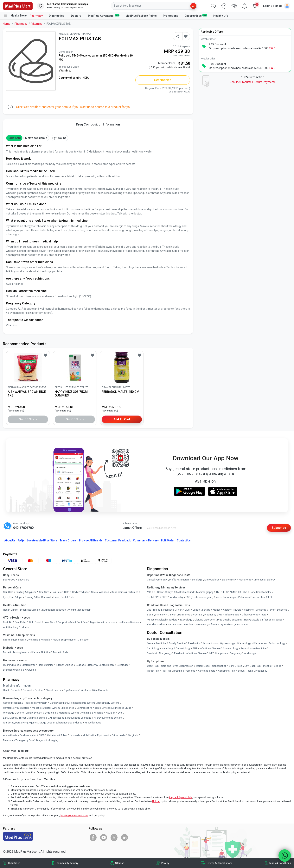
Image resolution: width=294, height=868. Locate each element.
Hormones (68, 708)
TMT (218, 592)
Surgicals (133, 735)
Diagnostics (57, 16)
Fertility (206, 610)
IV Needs (75, 735)
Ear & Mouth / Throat (15, 718)
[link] (18, 6)
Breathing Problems (184, 671)
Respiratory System (108, 703)
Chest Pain (153, 666)
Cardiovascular (28, 735)
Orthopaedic (119, 735)
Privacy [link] (165, 863)
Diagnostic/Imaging (47, 740)
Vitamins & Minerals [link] (39, 640)
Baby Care (23, 580)
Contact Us (184, 540)
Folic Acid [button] (14, 138)
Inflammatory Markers (221, 624)
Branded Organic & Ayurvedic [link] (19, 670)
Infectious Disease (272, 620)
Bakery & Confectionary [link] (101, 665)
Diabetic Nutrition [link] (41, 652)
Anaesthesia (10, 735)
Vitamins (37, 24)
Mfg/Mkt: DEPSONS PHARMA (75, 34)
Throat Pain (153, 671)
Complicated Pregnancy (228, 653)
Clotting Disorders (205, 620)
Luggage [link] (81, 665)
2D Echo (243, 592)
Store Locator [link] (54, 690)
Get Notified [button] (163, 80)
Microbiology (212, 580)
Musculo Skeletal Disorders (162, 620)
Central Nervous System (16, 708)
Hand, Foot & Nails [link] (64, 597)
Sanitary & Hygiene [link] (26, 592)
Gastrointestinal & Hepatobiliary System (25, 703)
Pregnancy (210, 615)
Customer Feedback (118, 540)
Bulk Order (168, 540)
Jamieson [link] (84, 640)
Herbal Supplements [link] (64, 640)
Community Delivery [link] (67, 863)
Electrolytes (242, 624)
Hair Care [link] (57, 592)
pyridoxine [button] (59, 138)
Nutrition (111, 713)
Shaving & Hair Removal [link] (38, 597)
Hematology (246, 580)
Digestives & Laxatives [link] (103, 622)
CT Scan (158, 592)
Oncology (9, 713)
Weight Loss (203, 666)
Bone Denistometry (260, 592)
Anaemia (261, 610)
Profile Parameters (179, 580)
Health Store (15, 16)
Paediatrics (194, 643)
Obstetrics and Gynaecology (219, 643)
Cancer (172, 615)
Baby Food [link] (9, 580)
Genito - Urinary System (29, 713)
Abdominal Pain (227, 671)
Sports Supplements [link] (14, 640)
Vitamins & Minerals (92, 713)
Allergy (227, 610)
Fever (272, 610)
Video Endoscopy (226, 597)
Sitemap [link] (120, 863)
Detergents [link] (29, 665)
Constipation (219, 666)
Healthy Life (221, 16)
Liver (188, 610)
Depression (187, 666)
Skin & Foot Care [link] (79, 622)
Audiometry (177, 597)
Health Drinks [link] (10, 610)
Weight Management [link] (80, 610)
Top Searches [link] (71, 690)
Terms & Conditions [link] (280, 863)
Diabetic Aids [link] (61, 652)
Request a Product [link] (33, 690)
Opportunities (196, 16)
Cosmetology (231, 648)
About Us (10, 540)
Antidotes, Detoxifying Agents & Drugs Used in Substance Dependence (43, 723)
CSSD (42, 735)
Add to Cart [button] (122, 419)
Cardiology (153, 648)
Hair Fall (166, 671)
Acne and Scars (207, 671)
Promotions (171, 16)
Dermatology (183, 648)
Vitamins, (65, 71)
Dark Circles (236, 666)
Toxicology (186, 620)
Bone (150, 615)
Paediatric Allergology (159, 653)
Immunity (160, 615)
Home (7, 24)
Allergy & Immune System (108, 718)
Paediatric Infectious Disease (190, 653)
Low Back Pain (253, 666)
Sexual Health (245, 671)
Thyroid (237, 610)
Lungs (196, 610)
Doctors (76, 16)
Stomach (201, 624)
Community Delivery (146, 540)
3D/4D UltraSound (184, 592)
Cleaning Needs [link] (12, 665)
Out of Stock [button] (28, 419)
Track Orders (68, 540)
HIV (220, 615)
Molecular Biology (265, 580)
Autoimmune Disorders (181, 624)
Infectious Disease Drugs (117, 708)
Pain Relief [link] (21, 622)
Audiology (250, 653)
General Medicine (157, 643)
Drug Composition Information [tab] (98, 124)
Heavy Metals (252, 620)
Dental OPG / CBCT (157, 597)
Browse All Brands (91, 540)
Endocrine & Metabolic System (62, 713)
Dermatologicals (38, 718)
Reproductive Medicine (254, 648)
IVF (211, 653)
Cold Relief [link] (35, 622)
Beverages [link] (123, 665)
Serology (197, 580)
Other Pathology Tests (254, 615)
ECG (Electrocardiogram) (199, 597)
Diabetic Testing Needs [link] (16, 652)
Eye (120, 713)
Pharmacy (36, 16)
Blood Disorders (156, 624)
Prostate (197, 615)
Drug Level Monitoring (229, 620)
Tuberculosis (232, 615)
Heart (179, 610)
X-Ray (168, 592)
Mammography (205, 592)
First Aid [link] (8, 622)
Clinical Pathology (157, 580)
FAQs (21, 540)
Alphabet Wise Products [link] (95, 690)
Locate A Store (42, 540)
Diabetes (282, 610)
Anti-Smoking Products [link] (16, 627)
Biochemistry (229, 580)
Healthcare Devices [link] (128, 622)
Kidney (217, 610)
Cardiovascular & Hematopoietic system (72, 703)
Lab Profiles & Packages (160, 610)
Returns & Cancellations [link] (219, 863)
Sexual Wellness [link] (100, 592)
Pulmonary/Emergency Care (18, 740)
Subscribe (279, 528)
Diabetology (244, 643)
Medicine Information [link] (17, 686)
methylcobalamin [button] (36, 138)
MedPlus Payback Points (141, 16)
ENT (195, 648)
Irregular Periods (272, 666)
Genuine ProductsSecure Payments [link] (253, 82)
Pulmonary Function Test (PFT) (255, 597)
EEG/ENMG (229, 592)
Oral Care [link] (44, 592)
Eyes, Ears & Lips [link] (13, 597)
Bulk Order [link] (14, 863)
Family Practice (177, 643)
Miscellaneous (93, 723)
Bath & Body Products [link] (76, 592)
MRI (149, 592)
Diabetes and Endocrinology (269, 643)
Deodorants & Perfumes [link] (125, 592)
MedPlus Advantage (104, 16)
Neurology (168, 648)
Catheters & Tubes (57, 735)
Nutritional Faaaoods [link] (54, 610)
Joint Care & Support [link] (55, 622)
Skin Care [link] (8, 592)
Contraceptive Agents (89, 708)
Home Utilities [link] (46, 665)
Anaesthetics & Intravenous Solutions (70, 718)
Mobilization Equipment (96, 735)
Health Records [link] (12, 690)
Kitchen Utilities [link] (65, 665)
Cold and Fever (169, 666)
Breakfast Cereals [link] (30, 610)
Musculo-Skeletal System (46, 708)
